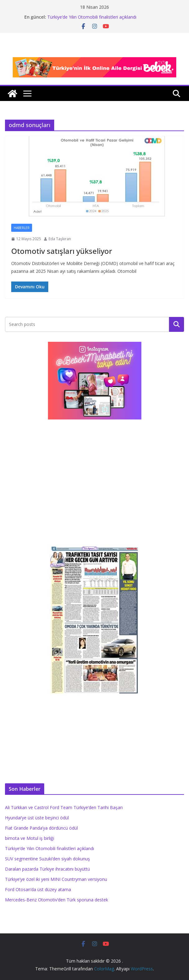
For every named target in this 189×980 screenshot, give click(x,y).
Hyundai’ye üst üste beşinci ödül (37, 818)
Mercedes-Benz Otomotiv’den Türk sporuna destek (57, 900)
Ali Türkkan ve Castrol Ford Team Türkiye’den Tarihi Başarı (64, 807)
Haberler (22, 228)
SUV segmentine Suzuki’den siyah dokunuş (47, 859)
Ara (177, 324)
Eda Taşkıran (60, 239)
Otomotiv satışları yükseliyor (62, 251)
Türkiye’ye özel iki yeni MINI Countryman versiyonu (56, 879)
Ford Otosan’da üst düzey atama (38, 889)
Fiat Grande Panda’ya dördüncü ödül (41, 828)
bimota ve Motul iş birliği (30, 838)
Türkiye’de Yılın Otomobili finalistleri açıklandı (92, 17)
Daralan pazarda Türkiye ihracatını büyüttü (47, 869)
